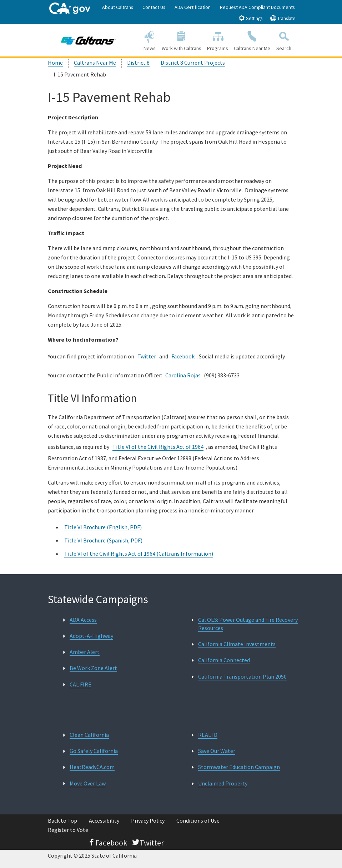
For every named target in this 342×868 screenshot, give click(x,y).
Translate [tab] (283, 18)
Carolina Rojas (183, 375)
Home (55, 63)
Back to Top (62, 820)
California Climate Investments (237, 644)
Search (284, 40)
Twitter (147, 356)
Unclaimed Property (223, 783)
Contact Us (154, 7)
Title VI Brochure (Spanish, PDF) (103, 540)
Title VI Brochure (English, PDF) (103, 527)
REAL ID (208, 735)
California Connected (224, 660)
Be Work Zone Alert (93, 668)
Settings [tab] (250, 18)
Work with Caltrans (182, 40)
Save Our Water (217, 751)
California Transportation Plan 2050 (242, 676)
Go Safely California (94, 751)
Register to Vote (68, 830)
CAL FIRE (81, 684)
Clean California (89, 735)
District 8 (138, 63)
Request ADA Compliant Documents (257, 7)
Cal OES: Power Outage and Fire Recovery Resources (248, 624)
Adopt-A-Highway (91, 636)
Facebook (183, 356)
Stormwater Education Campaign (239, 767)
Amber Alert (85, 652)
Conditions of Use (198, 820)
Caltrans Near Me (252, 40)
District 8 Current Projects (193, 63)
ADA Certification (193, 7)
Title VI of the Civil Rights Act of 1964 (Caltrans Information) (139, 554)
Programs (218, 40)
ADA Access (83, 620)
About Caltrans (118, 7)
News (150, 40)
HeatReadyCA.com (92, 767)
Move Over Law (88, 783)
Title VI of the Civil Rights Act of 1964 (158, 447)
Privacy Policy (148, 820)
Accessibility (104, 820)
